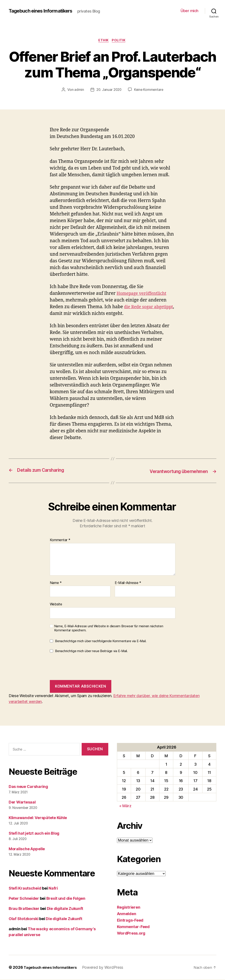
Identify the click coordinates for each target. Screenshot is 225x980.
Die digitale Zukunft (65, 909)
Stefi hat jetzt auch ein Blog (34, 834)
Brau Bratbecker (24, 909)
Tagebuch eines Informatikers (44, 11)
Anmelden (127, 914)
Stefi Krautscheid (25, 889)
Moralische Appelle (27, 849)
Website (56, 605)
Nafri (53, 889)
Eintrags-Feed (130, 921)
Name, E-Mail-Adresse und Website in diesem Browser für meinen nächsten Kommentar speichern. (109, 629)
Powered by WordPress (106, 968)
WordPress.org (131, 934)
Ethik (104, 41)
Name (56, 583)
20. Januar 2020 (108, 90)
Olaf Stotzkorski (24, 919)
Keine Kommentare (149, 90)
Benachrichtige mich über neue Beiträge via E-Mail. (91, 651)
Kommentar (60, 541)
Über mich (189, 11)
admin (78, 90)
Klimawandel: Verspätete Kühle (38, 818)
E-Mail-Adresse (128, 583)
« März (125, 806)
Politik (120, 41)
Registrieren (129, 908)
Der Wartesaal (22, 803)
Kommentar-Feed (133, 927)
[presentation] (83, 667)
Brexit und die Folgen (66, 899)
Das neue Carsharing (28, 787)
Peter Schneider (24, 899)
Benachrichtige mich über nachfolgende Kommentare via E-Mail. (101, 641)
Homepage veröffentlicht (143, 294)
